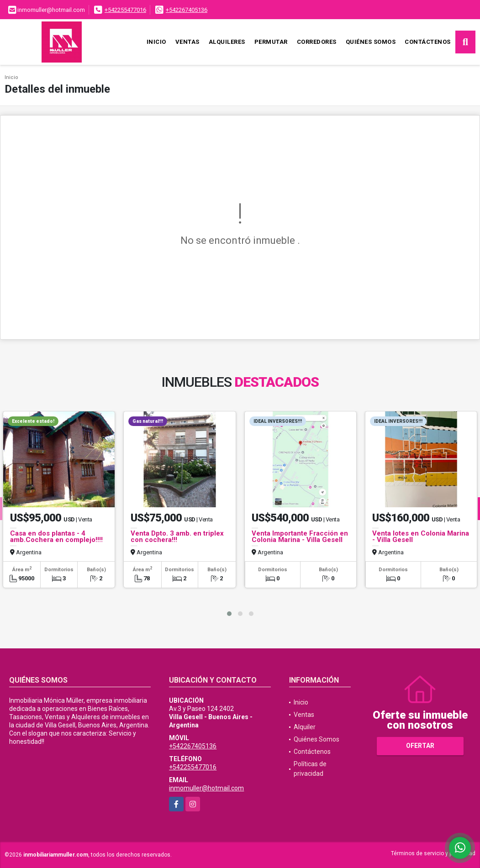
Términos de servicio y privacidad (433, 853)
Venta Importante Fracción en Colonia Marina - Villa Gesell (300, 537)
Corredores (317, 42)
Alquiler (305, 727)
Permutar (271, 42)
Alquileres (227, 42)
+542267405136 (187, 10)
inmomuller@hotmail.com (206, 788)
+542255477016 (125, 10)
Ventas (187, 42)
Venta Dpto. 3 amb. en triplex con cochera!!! (177, 537)
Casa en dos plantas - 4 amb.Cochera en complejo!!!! (56, 537)
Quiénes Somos (371, 42)
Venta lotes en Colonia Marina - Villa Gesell (421, 537)
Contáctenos (428, 42)
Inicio (156, 42)
